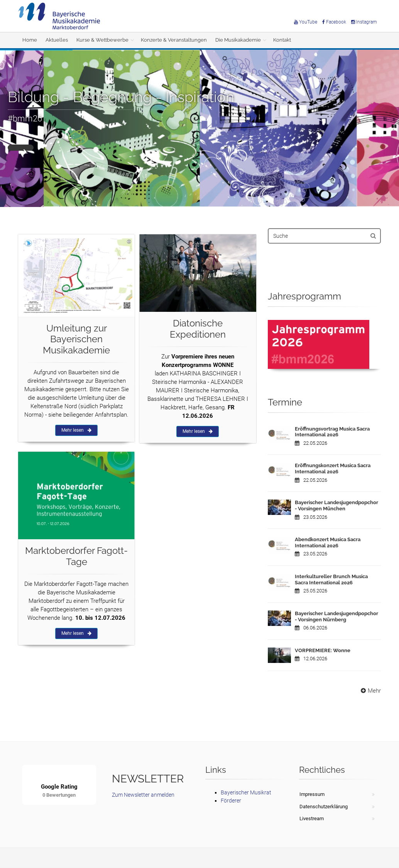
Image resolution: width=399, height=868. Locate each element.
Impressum (312, 794)
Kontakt (282, 40)
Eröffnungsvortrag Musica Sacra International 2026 (332, 432)
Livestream (312, 818)
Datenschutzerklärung (324, 807)
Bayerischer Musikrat (246, 792)
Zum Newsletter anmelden (143, 795)
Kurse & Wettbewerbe (102, 40)
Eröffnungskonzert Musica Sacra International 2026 (333, 468)
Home (30, 40)
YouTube (306, 22)
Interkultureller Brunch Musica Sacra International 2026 (331, 580)
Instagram (364, 22)
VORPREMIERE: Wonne (323, 650)
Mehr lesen (76, 430)
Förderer (231, 801)
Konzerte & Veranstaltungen (174, 40)
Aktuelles (57, 40)
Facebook (334, 22)
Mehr (370, 691)
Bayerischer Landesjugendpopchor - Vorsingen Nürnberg (336, 617)
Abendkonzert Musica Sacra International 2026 (328, 542)
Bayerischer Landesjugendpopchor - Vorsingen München (336, 505)
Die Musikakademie (238, 40)
